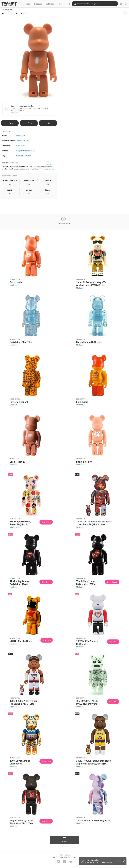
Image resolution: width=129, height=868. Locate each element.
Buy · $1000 (112, 582)
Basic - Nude (16, 282)
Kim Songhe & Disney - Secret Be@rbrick (21, 523)
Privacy (73, 857)
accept (122, 861)
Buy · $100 (46, 761)
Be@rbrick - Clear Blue (21, 342)
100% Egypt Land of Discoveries (20, 762)
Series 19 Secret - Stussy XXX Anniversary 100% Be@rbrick (91, 284)
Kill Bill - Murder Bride (21, 641)
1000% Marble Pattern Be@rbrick (93, 821)
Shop (28, 4)
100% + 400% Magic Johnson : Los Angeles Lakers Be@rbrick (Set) (93, 762)
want (29, 123)
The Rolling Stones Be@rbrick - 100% (19, 583)
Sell (68, 4)
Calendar (50, 4)
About (55, 857)
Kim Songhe (14, 527)
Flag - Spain (82, 402)
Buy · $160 (46, 582)
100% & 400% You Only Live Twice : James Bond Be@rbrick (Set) (94, 523)
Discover (38, 4)
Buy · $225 (46, 821)
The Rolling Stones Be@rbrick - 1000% (86, 583)
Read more (49, 163)
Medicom (13, 285)
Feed (60, 4)
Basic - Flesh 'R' (17, 462)
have (10, 123)
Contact (61, 857)
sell (48, 123)
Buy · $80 (47, 640)
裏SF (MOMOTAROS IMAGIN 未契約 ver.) (87, 702)
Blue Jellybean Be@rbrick (89, 342)
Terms (67, 857)
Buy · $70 (113, 642)
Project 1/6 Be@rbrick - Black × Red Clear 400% (22, 822)
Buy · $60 (113, 702)
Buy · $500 (46, 522)
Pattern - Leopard (19, 402)
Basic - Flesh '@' (84, 462)
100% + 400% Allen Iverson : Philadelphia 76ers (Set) (24, 702)
